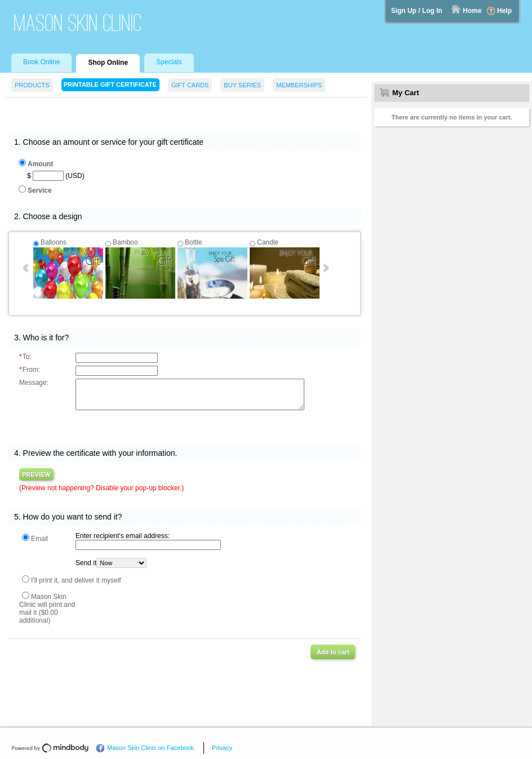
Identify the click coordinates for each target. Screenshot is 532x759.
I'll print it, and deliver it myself (76, 580)
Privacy (222, 748)
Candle (268, 242)
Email (39, 539)
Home (472, 11)
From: (30, 370)
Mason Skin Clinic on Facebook (150, 748)
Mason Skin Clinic (78, 23)
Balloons (54, 242)
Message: (34, 383)
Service (40, 190)
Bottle (194, 242)
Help (504, 11)
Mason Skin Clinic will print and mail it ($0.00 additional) (47, 609)
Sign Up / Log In (417, 11)
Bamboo (125, 242)
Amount (40, 164)
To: (25, 357)
